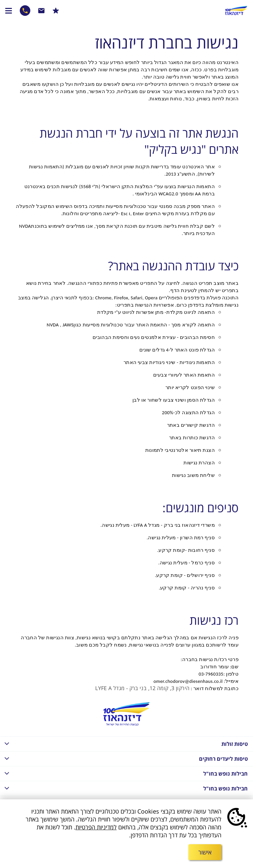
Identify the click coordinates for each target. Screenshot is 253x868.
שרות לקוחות (42, 11)
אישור (205, 852)
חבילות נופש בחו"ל (124, 773)
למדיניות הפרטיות (96, 827)
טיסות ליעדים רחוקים (124, 758)
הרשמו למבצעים (56, 11)
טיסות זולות (124, 743)
